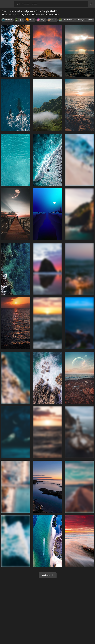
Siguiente (48, 575)
